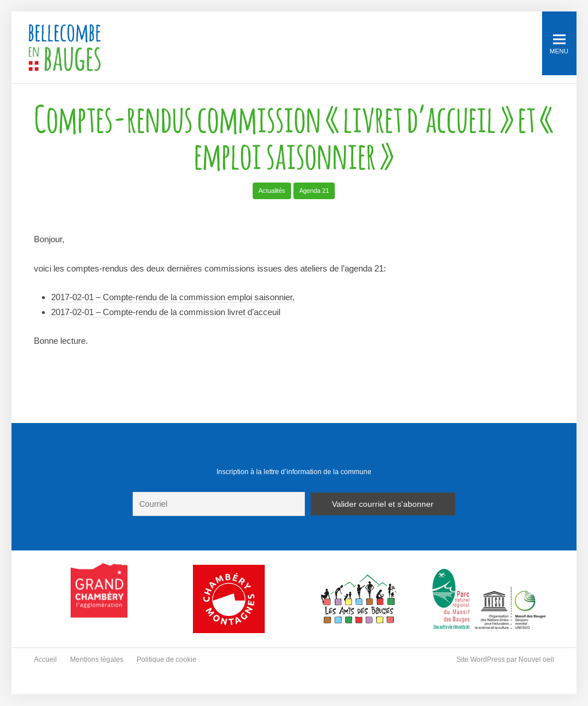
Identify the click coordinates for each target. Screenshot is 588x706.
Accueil (45, 660)
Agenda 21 (314, 191)
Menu (559, 44)
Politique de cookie (167, 660)
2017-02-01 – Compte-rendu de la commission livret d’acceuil (166, 312)
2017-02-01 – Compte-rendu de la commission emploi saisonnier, (173, 297)
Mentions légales (97, 660)
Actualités (272, 191)
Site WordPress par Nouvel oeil (505, 660)
